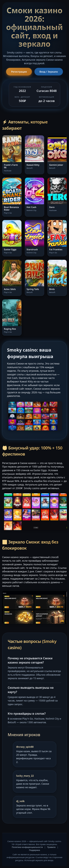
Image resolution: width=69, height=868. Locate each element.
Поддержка (34, 850)
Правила (51, 847)
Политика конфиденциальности (27, 847)
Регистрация (19, 72)
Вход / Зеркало (49, 72)
